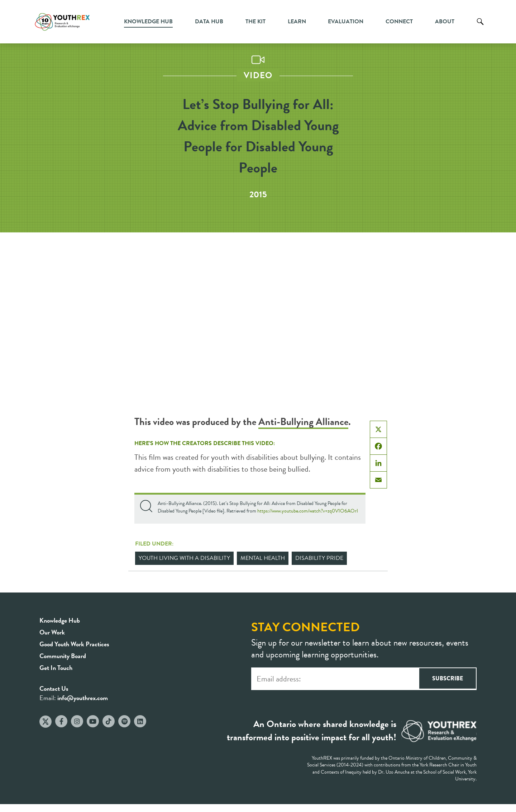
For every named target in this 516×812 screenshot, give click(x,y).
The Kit (255, 22)
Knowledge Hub (148, 22)
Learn (297, 22)
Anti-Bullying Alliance (303, 422)
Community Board (63, 656)
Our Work (52, 632)
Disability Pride (319, 558)
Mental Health (263, 558)
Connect (399, 22)
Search (480, 27)
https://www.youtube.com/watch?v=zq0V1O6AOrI (308, 511)
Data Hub (209, 22)
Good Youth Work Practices (74, 644)
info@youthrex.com (83, 698)
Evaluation (346, 22)
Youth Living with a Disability (184, 558)
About (445, 22)
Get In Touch (56, 668)
